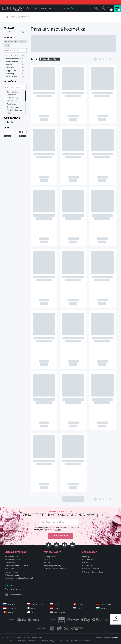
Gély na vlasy (12, 101)
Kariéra (85, 563)
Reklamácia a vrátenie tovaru (55, 569)
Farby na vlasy (12, 98)
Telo (50, 8)
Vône (28, 8)
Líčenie (36, 8)
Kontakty (86, 557)
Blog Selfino (9, 569)
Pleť (57, 8)
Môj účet (47, 563)
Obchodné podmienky (52, 566)
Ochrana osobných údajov (93, 572)
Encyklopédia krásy (12, 560)
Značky (71, 8)
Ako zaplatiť (48, 560)
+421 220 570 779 (17, 590)
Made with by (107, 637)
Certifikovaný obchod (91, 569)
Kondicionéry (12, 104)
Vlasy (44, 8)
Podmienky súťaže (12, 575)
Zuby (63, 8)
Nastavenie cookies (35, 637)
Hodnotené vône (11, 572)
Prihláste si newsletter (60, 514)
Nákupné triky (10, 563)
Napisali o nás (88, 560)
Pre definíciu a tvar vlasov (14, 111)
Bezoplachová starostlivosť (12, 93)
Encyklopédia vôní (12, 557)
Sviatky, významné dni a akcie (16, 566)
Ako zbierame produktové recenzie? (19, 578)
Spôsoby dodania (50, 557)
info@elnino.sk (16, 595)
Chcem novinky (60, 536)
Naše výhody (87, 566)
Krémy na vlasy (13, 107)
